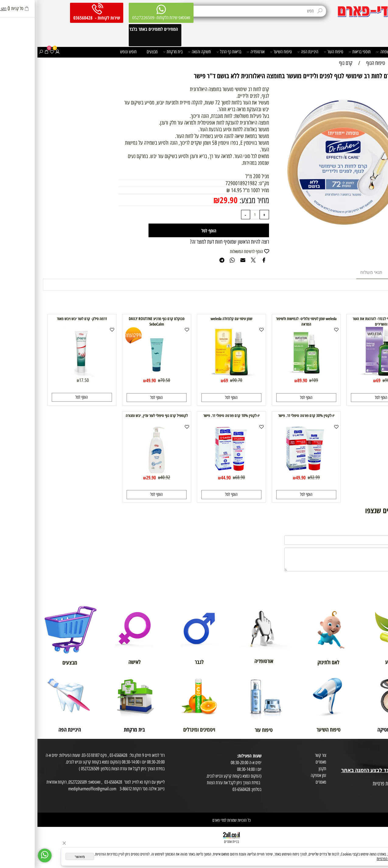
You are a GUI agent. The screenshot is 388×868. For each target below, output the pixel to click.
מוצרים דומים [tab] (366, 272)
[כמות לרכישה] (217, 215)
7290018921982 (204, 183)
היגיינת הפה (270, 52)
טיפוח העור (296, 52)
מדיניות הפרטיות (350, 859)
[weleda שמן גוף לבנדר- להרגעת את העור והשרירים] (344, 375)
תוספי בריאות (322, 52)
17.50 (47, 380)
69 (341, 380)
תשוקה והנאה (162, 52)
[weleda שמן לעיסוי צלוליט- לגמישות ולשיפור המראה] (269, 375)
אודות (382, 750)
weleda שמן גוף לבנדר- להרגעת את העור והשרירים (344, 321)
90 (350, 380)
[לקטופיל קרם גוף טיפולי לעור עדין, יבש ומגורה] (119, 472)
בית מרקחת (135, 52)
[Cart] (9, 52)
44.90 (188, 477)
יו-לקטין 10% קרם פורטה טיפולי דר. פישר (194, 415)
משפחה (346, 52)
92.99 (278, 477)
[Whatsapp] (7, 856)
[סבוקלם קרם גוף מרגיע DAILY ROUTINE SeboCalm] (119, 375)
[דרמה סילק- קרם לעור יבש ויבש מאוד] (44, 375)
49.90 (114, 380)
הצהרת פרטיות (376, 790)
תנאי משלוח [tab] (334, 272)
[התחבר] (20, 52)
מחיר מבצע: (216, 200)
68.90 (203, 477)
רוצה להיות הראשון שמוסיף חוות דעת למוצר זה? (192, 242)
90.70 (200, 380)
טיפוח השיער (243, 52)
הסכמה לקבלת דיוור (372, 797)
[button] (344, 398)
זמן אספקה (281, 775)
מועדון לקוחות (376, 756)
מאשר (42, 857)
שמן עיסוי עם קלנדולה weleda (194, 319)
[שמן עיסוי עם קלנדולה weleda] (194, 375)
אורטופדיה (218, 52)
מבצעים (115, 52)
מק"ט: (226, 183)
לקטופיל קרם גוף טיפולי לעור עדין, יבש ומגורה (119, 415)
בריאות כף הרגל (191, 52)
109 (277, 380)
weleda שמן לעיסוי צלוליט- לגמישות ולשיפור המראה (269, 321)
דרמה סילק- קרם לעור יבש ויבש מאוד (44, 319)
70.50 (128, 380)
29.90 (191, 200)
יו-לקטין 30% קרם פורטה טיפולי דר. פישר (269, 415)
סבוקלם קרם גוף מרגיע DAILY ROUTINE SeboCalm (119, 321)
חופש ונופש (91, 52)
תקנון (285, 769)
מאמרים (283, 762)
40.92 (128, 477)
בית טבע (380, 763)
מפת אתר (379, 777)
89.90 (265, 380)
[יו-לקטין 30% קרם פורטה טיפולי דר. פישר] (269, 472)
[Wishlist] (14, 52)
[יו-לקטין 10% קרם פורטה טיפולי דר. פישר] (194, 472)
